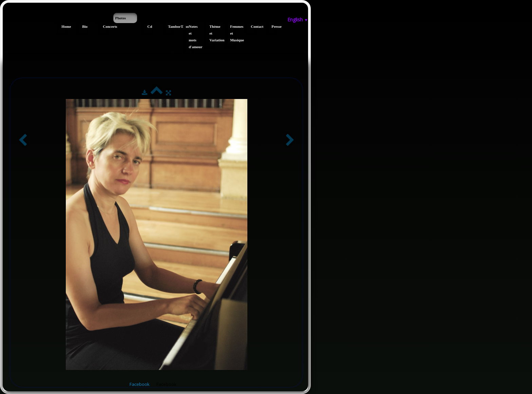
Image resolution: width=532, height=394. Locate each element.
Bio (85, 26)
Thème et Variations (212, 33)
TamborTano (171, 26)
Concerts (106, 26)
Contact (254, 26)
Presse (274, 26)
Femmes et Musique (233, 33)
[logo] (5, 16)
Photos (120, 18)
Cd (150, 26)
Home (64, 26)
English (298, 19)
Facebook (140, 384)
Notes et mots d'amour (192, 37)
